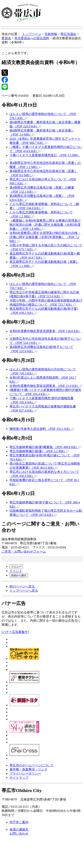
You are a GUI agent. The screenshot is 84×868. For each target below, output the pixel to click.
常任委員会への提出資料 (32, 38)
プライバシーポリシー (25, 773)
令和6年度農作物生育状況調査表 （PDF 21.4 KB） (46, 386)
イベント (16, 571)
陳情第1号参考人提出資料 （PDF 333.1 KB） (42, 429)
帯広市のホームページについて (32, 765)
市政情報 (51, 34)
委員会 (6, 38)
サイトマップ (19, 778)
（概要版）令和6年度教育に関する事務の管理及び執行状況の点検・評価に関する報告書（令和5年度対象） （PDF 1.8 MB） (45, 225)
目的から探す (19, 575)
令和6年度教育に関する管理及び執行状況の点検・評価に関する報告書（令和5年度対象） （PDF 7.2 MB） (45, 237)
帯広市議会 (68, 34)
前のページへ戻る (22, 586)
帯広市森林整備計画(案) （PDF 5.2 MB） (39, 451)
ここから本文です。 (16, 53)
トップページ (32, 34)
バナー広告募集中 (15, 632)
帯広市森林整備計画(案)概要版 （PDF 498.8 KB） (45, 447)
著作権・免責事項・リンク (28, 769)
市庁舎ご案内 (19, 822)
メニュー (16, 567)
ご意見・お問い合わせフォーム (24, 551)
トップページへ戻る (24, 591)
